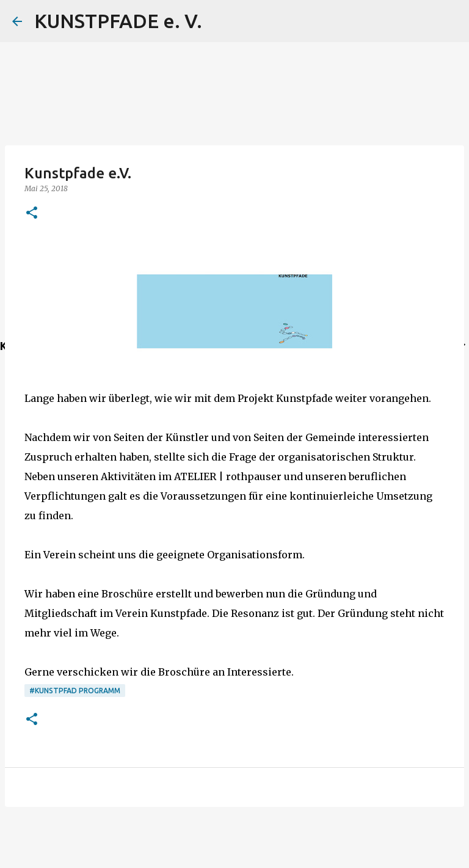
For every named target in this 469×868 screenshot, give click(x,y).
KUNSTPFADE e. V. (118, 21)
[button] (32, 213)
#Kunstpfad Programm (75, 691)
